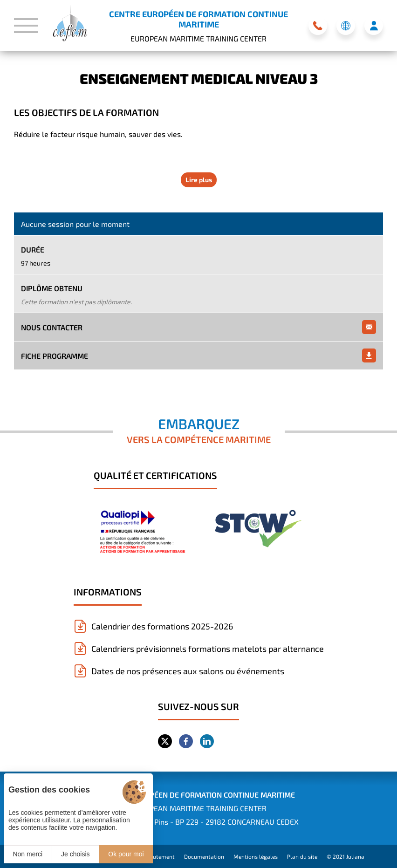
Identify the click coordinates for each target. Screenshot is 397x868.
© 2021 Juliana (346, 856)
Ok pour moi (126, 854)
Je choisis (75, 854)
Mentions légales (256, 856)
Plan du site (302, 856)
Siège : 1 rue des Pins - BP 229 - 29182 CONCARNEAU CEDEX (198, 822)
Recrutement (158, 856)
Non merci (27, 854)
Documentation (204, 856)
